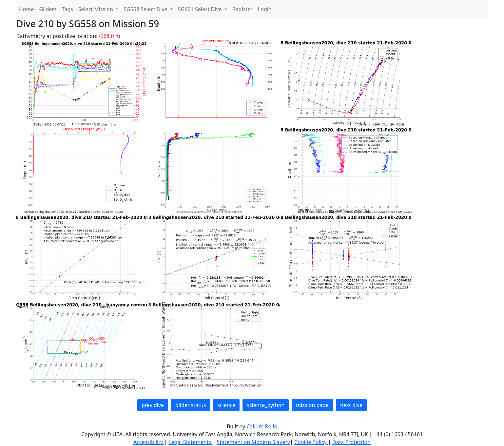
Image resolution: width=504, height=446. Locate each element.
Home (27, 9)
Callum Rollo (262, 426)
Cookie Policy (311, 442)
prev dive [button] (153, 405)
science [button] (226, 405)
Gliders (48, 9)
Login (265, 9)
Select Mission (96, 9)
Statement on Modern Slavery (253, 442)
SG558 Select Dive (146, 9)
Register (242, 9)
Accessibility (149, 442)
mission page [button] (312, 405)
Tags (68, 9)
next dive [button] (351, 405)
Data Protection (351, 442)
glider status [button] (191, 405)
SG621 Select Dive (201, 9)
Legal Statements (190, 442)
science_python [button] (266, 405)
